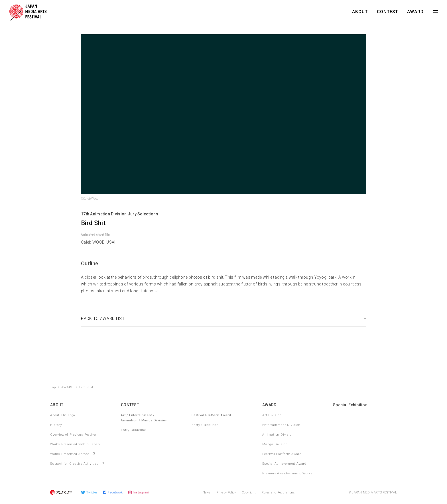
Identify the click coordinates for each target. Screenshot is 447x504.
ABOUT (360, 12)
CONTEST (387, 12)
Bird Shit (86, 387)
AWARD (415, 12)
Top (53, 387)
